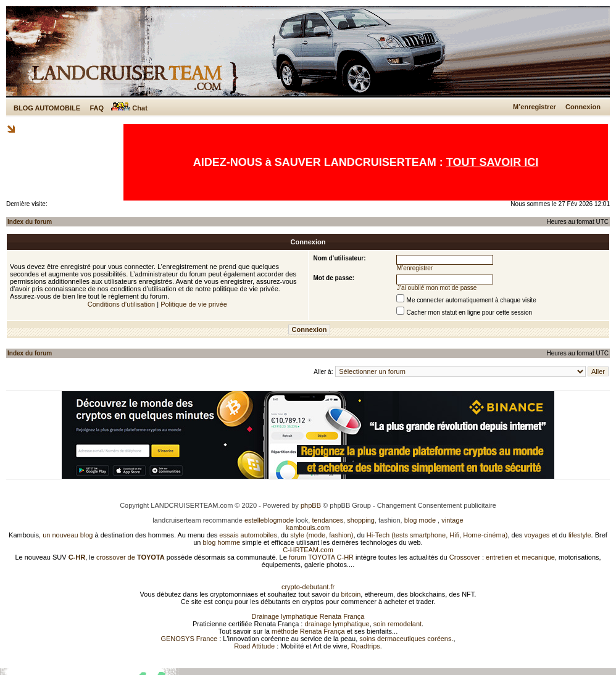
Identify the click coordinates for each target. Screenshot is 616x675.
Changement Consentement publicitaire (437, 505)
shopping (361, 520)
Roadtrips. (367, 646)
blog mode (420, 520)
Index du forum (30, 222)
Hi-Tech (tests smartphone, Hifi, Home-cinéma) (437, 535)
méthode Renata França (308, 631)
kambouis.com (308, 528)
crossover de (130, 557)
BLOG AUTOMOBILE (47, 108)
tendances (327, 520)
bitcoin (351, 594)
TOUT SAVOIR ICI (492, 162)
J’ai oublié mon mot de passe (437, 288)
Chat (129, 108)
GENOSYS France (189, 639)
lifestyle (580, 535)
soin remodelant (397, 624)
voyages (537, 535)
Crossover (465, 557)
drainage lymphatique (337, 624)
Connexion (583, 107)
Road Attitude (254, 646)
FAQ (97, 108)
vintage (452, 520)
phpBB (311, 505)
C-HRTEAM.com (308, 550)
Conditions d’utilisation (121, 304)
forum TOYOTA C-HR (321, 557)
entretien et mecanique (520, 557)
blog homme (222, 542)
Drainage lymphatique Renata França (308, 616)
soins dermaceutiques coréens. (406, 639)
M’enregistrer (535, 107)
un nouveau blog (68, 535)
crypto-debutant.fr (308, 587)
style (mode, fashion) (322, 535)
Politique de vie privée (194, 304)
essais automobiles (248, 535)
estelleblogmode (269, 520)
